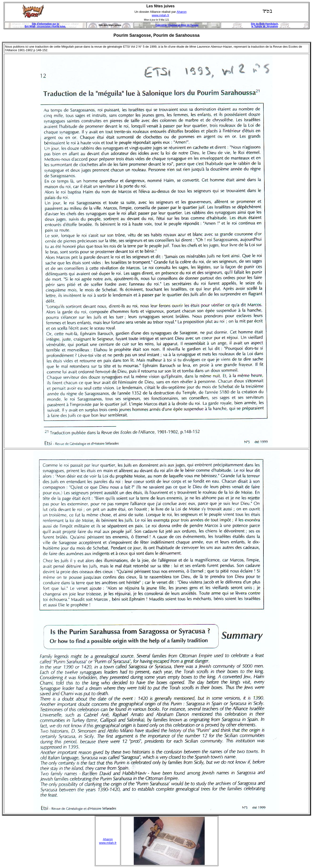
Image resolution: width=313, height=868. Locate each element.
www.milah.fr (161, 15)
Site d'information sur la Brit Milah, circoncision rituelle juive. (45, 25)
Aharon (182, 12)
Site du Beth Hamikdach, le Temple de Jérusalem (265, 25)
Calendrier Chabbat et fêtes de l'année (177, 25)
